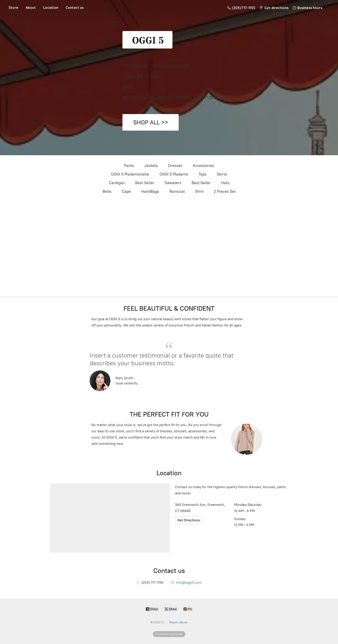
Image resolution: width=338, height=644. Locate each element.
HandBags (150, 191)
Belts (107, 191)
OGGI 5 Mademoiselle (130, 174)
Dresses (175, 166)
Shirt (199, 191)
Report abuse (178, 622)
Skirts (222, 174)
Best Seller (145, 183)
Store (13, 8)
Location (51, 8)
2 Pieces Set (225, 191)
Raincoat (177, 191)
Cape (126, 191)
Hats (225, 183)
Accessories (203, 166)
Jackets (151, 166)
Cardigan (117, 183)
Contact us (75, 8)
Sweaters (173, 183)
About (31, 8)
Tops (203, 174)
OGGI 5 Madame (174, 174)
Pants (129, 166)
